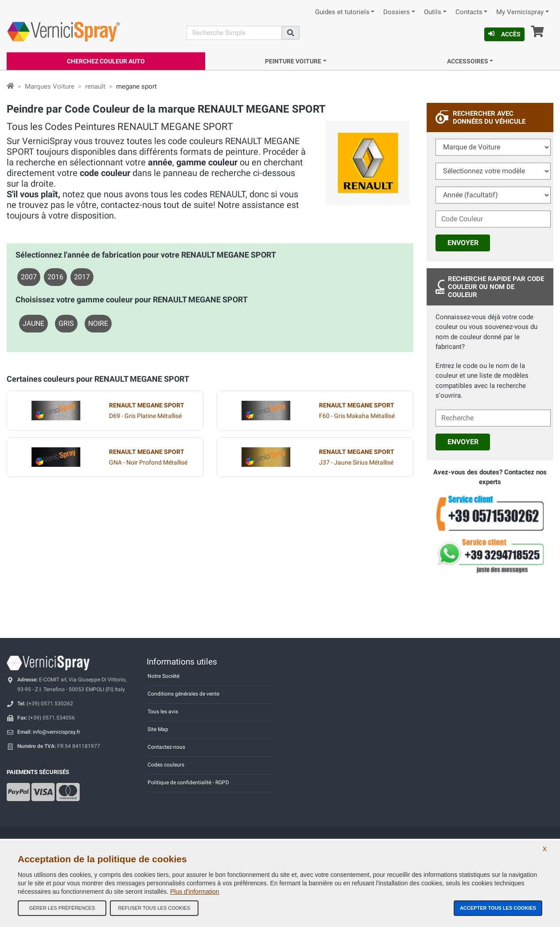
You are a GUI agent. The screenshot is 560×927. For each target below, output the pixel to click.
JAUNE (33, 323)
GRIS (66, 323)
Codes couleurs (166, 765)
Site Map (158, 729)
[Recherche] (234, 33)
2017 (82, 277)
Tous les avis (163, 712)
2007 (29, 277)
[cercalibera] (493, 418)
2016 (55, 277)
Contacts (469, 12)
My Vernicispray (520, 12)
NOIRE (98, 323)
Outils (433, 12)
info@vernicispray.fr (56, 732)
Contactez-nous (166, 747)
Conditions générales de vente (183, 694)
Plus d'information (195, 892)
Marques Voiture (50, 86)
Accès (504, 34)
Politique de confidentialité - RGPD (188, 782)
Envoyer (463, 243)
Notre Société (163, 676)
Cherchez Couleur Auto (106, 61)
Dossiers (397, 12)
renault (95, 86)
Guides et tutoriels (342, 12)
